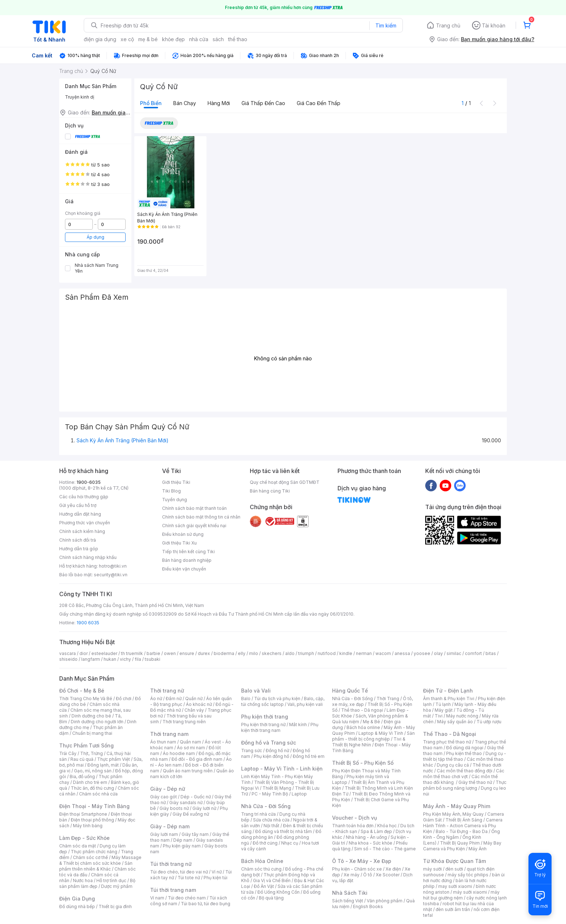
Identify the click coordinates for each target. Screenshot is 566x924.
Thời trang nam (169, 734)
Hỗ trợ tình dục (111, 880)
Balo (246, 699)
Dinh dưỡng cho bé (91, 716)
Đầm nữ (174, 699)
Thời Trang (388, 699)
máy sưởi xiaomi (470, 892)
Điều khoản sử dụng (183, 534)
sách (218, 39)
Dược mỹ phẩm (117, 886)
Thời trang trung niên (184, 722)
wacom (383, 653)
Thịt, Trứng (92, 753)
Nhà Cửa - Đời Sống (266, 806)
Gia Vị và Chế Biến (272, 880)
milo (254, 653)
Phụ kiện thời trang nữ (263, 725)
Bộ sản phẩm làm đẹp (97, 883)
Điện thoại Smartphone (83, 814)
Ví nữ (217, 872)
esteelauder (104, 653)
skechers (272, 653)
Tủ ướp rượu (489, 722)
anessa (402, 653)
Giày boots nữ (174, 808)
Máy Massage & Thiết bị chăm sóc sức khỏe (100, 860)
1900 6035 (88, 623)
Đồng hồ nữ (277, 751)
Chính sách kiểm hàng (82, 531)
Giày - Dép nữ (168, 789)
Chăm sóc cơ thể (90, 857)
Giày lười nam (164, 834)
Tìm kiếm (386, 25)
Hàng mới (219, 103)
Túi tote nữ (189, 878)
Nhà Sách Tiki (350, 893)
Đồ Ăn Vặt (264, 886)
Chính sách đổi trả (78, 540)
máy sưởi (432, 869)
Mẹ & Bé (371, 722)
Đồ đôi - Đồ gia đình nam (197, 759)
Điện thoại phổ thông (92, 820)
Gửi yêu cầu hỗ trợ (78, 505)
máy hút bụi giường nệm (461, 895)
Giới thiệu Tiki (176, 482)
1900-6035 (89, 482)
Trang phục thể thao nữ (447, 742)
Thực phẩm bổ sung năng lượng (465, 785)
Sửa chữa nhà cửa (271, 820)
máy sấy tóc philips (468, 875)
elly (242, 653)
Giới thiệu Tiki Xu (179, 543)
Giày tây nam (195, 834)
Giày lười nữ (204, 808)
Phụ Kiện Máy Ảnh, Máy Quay (453, 814)
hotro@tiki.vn (113, 566)
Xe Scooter (388, 875)
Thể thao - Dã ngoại (362, 710)
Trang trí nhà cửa (258, 814)
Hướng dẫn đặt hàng (80, 514)
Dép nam (183, 840)
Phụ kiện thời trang (265, 717)
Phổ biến (151, 103)
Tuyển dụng (175, 500)
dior (84, 653)
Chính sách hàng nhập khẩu (88, 557)
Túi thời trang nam (173, 890)
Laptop (299, 794)
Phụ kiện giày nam (182, 846)
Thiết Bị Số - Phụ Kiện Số (363, 763)
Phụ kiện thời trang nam (280, 727)
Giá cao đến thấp (319, 103)
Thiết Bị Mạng (277, 788)
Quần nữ (194, 699)
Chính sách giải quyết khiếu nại (194, 526)
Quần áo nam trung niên (188, 771)
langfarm (91, 659)
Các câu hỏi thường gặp (84, 497)
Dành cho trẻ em (90, 782)
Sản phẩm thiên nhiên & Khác (96, 866)
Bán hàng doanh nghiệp (187, 560)
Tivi (439, 716)
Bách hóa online (363, 727)
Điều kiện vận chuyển (184, 569)
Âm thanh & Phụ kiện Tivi (449, 699)
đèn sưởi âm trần (453, 909)
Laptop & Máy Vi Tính (381, 733)
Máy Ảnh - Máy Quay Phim (457, 806)
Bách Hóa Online (262, 861)
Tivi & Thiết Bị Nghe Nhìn (369, 742)
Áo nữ (156, 699)
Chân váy (194, 710)
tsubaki (153, 659)
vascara (68, 653)
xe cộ (127, 39)
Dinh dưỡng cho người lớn (97, 722)
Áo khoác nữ (199, 704)
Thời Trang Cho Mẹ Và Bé (86, 699)
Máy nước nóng (462, 716)
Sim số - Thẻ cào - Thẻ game (385, 849)
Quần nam (190, 742)
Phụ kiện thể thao (464, 753)
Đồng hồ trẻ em (309, 756)
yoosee (422, 653)
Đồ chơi (124, 699)
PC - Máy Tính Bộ (270, 794)
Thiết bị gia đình (115, 906)
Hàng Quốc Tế (350, 691)
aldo (290, 653)
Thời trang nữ (167, 691)
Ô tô (368, 875)
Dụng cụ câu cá (453, 765)
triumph (306, 653)
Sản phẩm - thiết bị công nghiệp (373, 736)
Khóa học (387, 826)
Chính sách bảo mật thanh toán (194, 508)
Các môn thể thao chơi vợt (464, 774)
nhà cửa (199, 39)
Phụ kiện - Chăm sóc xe (357, 869)
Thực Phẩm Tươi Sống (86, 745)
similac (454, 653)
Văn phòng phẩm (385, 901)
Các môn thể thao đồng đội (465, 771)
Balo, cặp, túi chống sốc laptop (283, 701)
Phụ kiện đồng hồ (271, 756)
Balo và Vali (256, 691)
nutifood (327, 653)
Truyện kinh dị (80, 97)
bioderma (224, 653)
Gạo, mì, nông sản (93, 771)
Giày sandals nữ (186, 802)
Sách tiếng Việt (348, 901)
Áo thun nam (163, 742)
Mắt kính (298, 725)
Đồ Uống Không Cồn (278, 892)
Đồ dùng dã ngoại (465, 748)
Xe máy (352, 875)
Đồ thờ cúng (265, 843)
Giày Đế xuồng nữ (191, 814)
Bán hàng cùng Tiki (270, 491)
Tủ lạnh (443, 704)
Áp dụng (95, 237)
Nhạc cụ (290, 843)
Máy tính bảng (88, 826)
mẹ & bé (148, 39)
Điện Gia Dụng (77, 899)
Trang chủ (448, 25)
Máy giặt (444, 710)
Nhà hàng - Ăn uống (366, 837)
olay (438, 653)
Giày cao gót (164, 797)
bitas (491, 653)
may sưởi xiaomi (455, 886)
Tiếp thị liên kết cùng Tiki (188, 552)
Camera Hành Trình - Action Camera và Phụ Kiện (463, 826)
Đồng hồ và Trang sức (269, 743)
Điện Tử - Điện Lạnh (448, 691)
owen (170, 653)
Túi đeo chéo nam (187, 898)
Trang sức (252, 751)
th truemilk (132, 653)
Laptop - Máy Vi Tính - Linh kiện (282, 769)
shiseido (68, 659)
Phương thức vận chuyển (85, 523)
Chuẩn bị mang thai (92, 733)
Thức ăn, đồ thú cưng (92, 788)
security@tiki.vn (111, 575)
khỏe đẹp (173, 39)
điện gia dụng (100, 39)
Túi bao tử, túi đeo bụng (206, 904)
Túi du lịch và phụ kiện (277, 699)
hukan (110, 659)
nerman (364, 653)
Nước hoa (83, 880)
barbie (153, 653)
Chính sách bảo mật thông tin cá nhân (201, 517)
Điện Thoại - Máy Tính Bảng (94, 806)
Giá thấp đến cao (263, 103)
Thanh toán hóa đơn (353, 826)
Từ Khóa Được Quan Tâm (454, 861)
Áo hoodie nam (179, 753)
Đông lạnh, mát (103, 765)
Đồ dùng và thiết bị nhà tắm (284, 831)
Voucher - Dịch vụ (354, 818)
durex (204, 653)
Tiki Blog (171, 491)
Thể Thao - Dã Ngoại (450, 734)
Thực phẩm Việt (114, 759)
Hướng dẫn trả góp (79, 549)
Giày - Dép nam (170, 826)
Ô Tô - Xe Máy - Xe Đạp (362, 861)
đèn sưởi (454, 869)
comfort (473, 653)
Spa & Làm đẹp (376, 831)
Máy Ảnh (478, 849)
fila (138, 659)
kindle (346, 653)
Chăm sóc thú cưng (261, 869)
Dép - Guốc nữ (196, 797)
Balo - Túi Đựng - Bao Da (462, 831)
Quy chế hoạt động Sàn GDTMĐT (285, 482)
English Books (368, 906)
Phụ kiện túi (215, 878)
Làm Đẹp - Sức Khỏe (84, 838)
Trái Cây (68, 753)
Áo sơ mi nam (191, 748)
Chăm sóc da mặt (78, 846)
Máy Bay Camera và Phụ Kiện (462, 846)
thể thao (238, 39)
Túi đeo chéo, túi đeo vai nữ (179, 872)
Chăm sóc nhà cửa (98, 794)
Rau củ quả (82, 759)
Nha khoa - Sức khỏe (371, 843)
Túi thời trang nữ (171, 864)
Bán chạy (185, 103)
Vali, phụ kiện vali (305, 704)
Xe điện (393, 869)
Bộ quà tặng (271, 898)
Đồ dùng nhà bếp (77, 906)
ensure (187, 653)
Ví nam (157, 898)
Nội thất (271, 826)
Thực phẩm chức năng (94, 852)
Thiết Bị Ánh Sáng (464, 820)
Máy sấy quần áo (455, 722)
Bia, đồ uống (82, 776)
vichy (125, 659)
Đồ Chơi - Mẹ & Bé (82, 691)
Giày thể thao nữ (475, 782)
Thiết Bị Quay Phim (460, 843)
